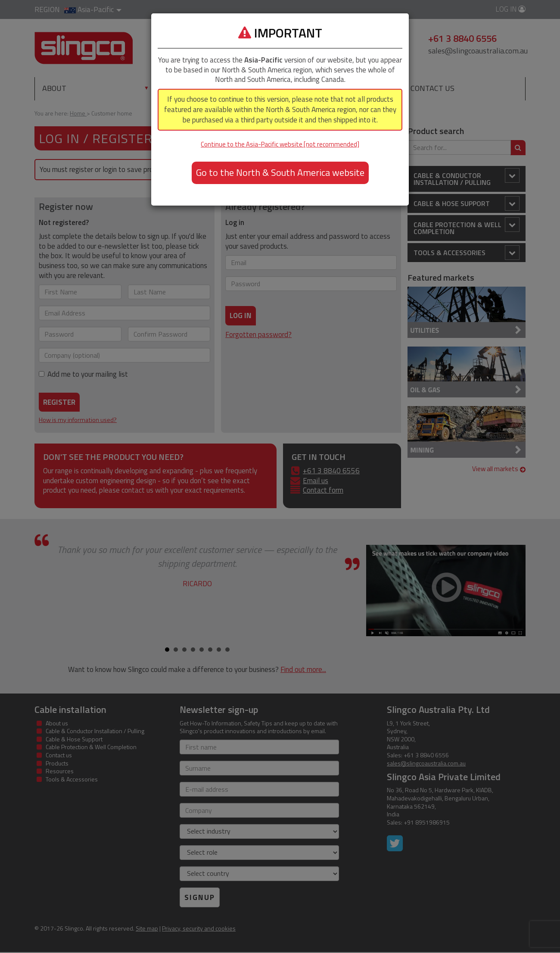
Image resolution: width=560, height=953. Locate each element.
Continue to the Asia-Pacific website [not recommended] (280, 144)
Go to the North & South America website (280, 172)
